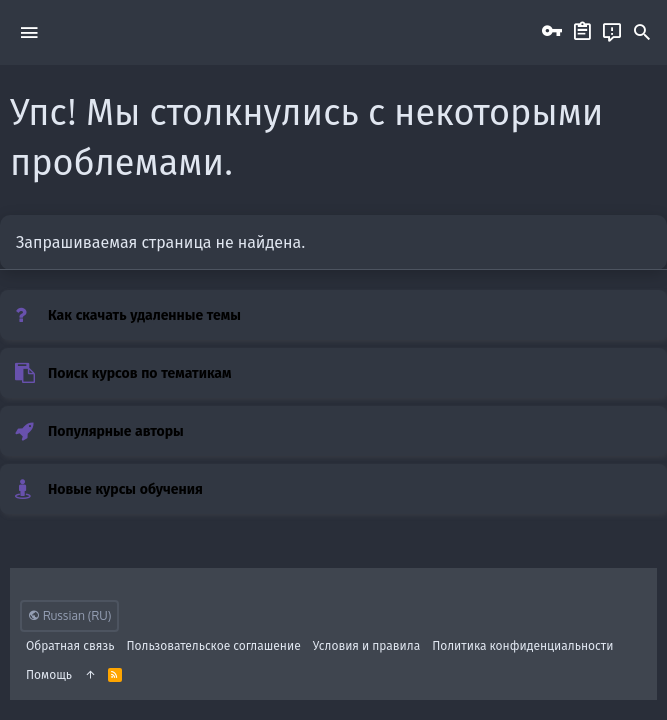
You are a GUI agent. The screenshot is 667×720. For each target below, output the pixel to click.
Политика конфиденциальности (522, 645)
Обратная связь (70, 645)
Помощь (49, 674)
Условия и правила (366, 645)
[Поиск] (642, 33)
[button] (29, 32)
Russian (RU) (69, 615)
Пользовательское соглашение (214, 645)
